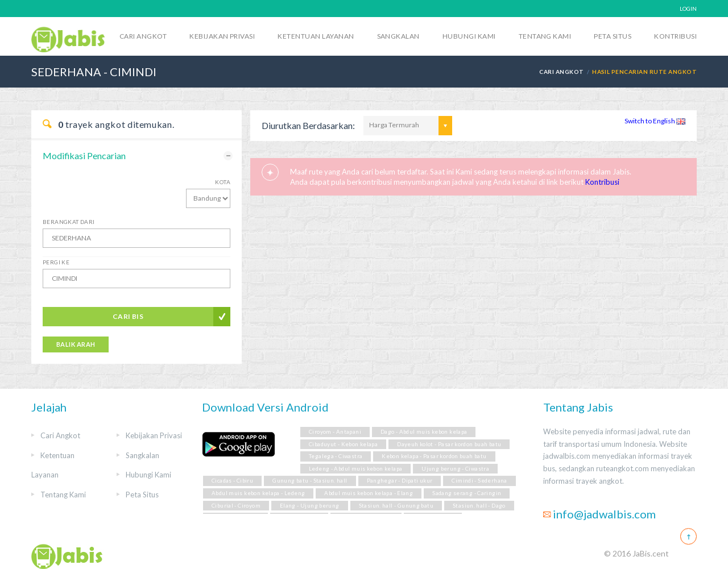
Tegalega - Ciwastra (336, 456)
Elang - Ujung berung (310, 506)
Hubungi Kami (469, 36)
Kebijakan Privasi (222, 36)
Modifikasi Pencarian (84, 155)
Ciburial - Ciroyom (236, 506)
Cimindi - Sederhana (479, 481)
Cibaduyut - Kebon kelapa (343, 444)
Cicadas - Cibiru (232, 481)
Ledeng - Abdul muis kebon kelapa (355, 469)
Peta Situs (613, 36)
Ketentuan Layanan (316, 36)
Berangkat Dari (69, 222)
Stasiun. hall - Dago (479, 506)
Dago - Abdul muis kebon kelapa (424, 432)
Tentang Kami (545, 36)
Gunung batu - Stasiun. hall (310, 481)
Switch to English (655, 121)
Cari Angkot (143, 36)
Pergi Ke (56, 262)
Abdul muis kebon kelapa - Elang (369, 493)
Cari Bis (128, 316)
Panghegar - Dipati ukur (400, 481)
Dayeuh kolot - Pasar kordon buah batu (449, 444)
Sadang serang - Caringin (467, 493)
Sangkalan (398, 36)
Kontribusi (675, 36)
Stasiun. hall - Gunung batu (396, 506)
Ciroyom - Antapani (335, 432)
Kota (223, 182)
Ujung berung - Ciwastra (455, 469)
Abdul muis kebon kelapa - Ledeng (258, 493)
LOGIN (688, 9)
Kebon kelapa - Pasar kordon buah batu (434, 456)
